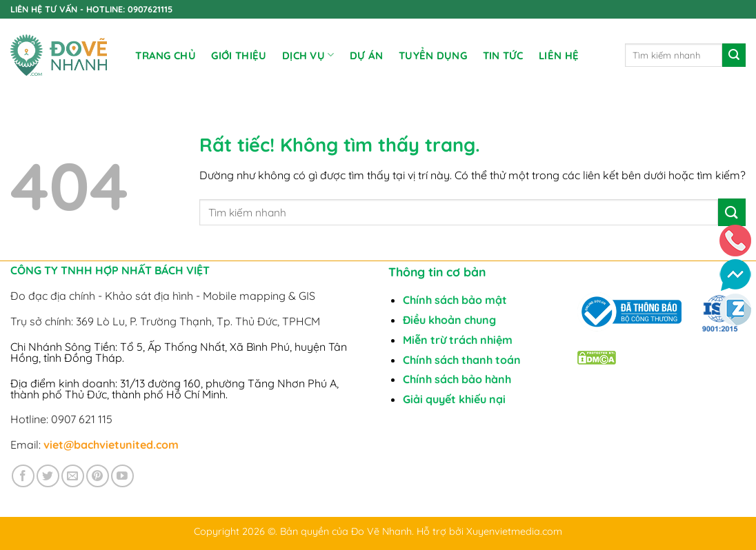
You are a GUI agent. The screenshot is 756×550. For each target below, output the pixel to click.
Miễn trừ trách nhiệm (458, 340)
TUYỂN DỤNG (433, 55)
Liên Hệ (559, 55)
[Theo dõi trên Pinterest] (98, 476)
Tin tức (503, 55)
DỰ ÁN (367, 55)
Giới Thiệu (239, 55)
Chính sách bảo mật (455, 300)
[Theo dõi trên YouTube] (122, 476)
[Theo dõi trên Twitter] (48, 476)
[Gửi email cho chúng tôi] (73, 476)
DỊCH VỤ (308, 55)
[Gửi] (734, 55)
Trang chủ (166, 55)
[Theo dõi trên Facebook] (23, 476)
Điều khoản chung (449, 320)
